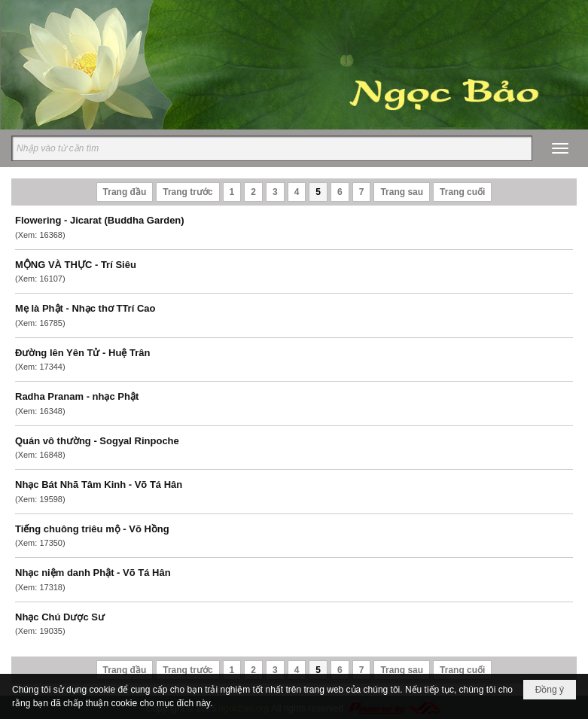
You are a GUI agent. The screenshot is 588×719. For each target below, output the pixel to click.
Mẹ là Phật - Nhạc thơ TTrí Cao (85, 308)
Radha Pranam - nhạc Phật (77, 396)
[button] (560, 148)
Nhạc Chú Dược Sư (60, 617)
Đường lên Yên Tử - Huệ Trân (82, 353)
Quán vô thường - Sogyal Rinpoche (97, 441)
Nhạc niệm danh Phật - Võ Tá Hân (93, 573)
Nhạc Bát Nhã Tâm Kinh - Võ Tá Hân (99, 484)
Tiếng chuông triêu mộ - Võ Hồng (92, 529)
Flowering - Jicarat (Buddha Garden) (100, 220)
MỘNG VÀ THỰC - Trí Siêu (76, 265)
